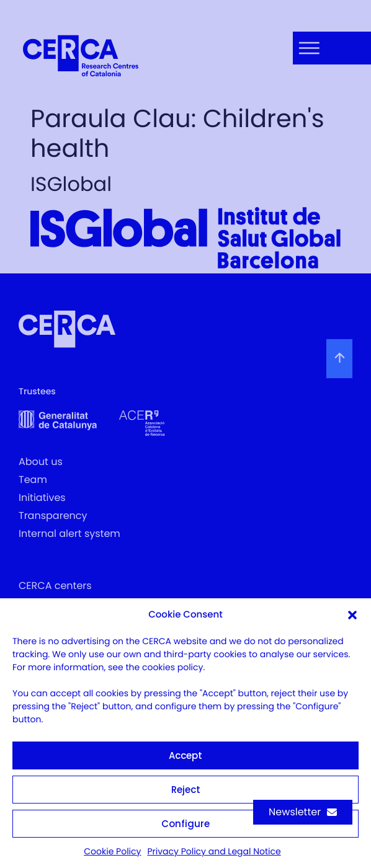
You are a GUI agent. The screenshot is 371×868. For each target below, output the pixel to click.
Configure (185, 824)
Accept (185, 755)
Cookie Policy (112, 851)
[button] (352, 615)
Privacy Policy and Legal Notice (214, 851)
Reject (186, 790)
